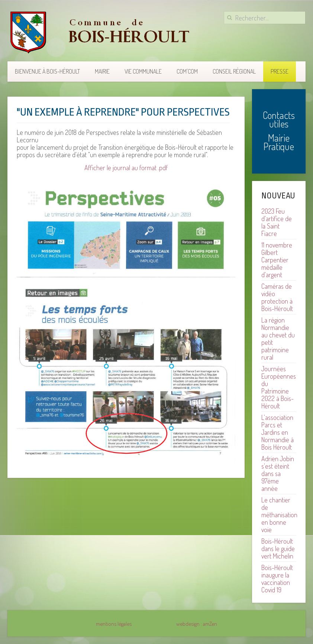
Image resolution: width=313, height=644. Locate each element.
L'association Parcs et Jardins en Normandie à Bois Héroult (277, 432)
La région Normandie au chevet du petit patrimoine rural (278, 339)
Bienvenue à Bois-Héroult (47, 71)
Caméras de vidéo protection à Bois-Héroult (277, 297)
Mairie (102, 71)
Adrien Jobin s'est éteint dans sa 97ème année (278, 473)
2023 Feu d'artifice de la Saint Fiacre (277, 222)
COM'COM (187, 71)
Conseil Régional (234, 71)
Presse (280, 71)
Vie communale (143, 71)
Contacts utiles (279, 119)
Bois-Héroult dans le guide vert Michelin (278, 548)
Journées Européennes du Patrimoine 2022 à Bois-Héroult (279, 387)
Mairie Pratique (279, 142)
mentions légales (114, 624)
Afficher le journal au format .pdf (126, 168)
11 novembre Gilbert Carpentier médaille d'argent (277, 260)
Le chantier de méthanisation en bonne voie (279, 515)
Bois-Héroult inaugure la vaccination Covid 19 (277, 579)
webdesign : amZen (197, 624)
